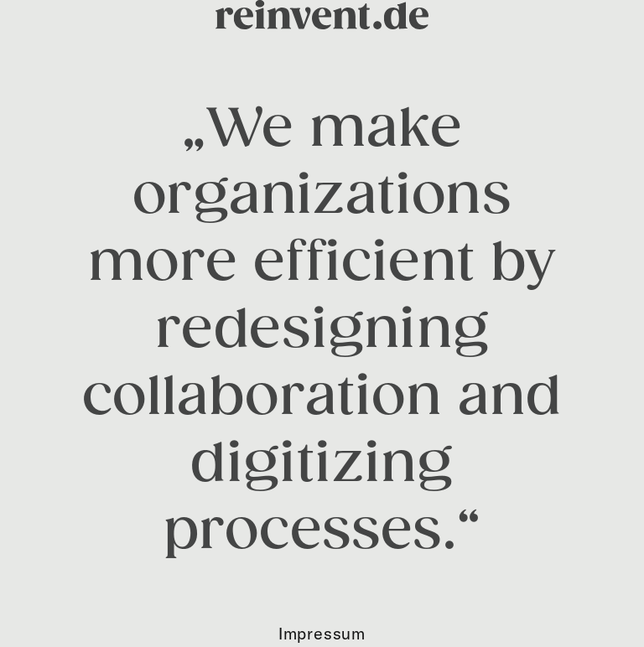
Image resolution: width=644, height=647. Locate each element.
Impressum (322, 633)
